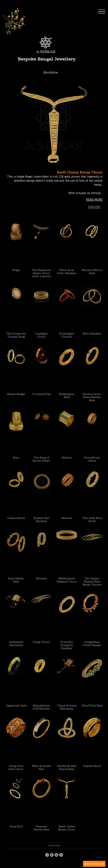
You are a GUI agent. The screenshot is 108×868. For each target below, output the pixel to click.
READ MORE (94, 199)
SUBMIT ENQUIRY (94, 864)
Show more (54, 846)
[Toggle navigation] (104, 48)
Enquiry (94, 207)
